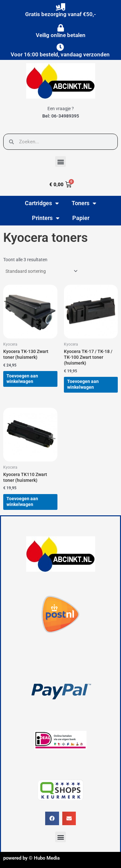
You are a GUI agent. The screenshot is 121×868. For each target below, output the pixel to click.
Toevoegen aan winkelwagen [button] (22, 379)
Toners (84, 203)
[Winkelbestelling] (41, 271)
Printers (46, 218)
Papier (81, 218)
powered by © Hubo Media (31, 858)
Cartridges (42, 203)
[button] (60, 162)
